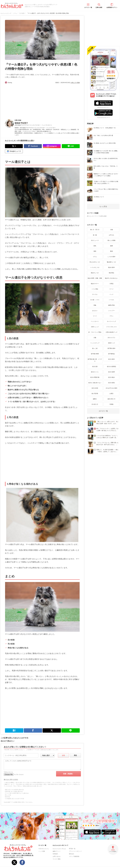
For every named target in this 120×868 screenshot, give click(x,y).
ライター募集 (57, 859)
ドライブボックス (111, 327)
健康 (111, 246)
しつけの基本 (111, 257)
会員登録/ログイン (112, 7)
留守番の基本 (111, 348)
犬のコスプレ (111, 338)
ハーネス (111, 300)
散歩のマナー (95, 284)
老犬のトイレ (95, 372)
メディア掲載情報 (74, 856)
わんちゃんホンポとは (59, 849)
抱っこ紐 (95, 348)
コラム (95, 257)
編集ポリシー (57, 851)
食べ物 (95, 235)
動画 (111, 251)
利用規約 (55, 854)
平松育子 (24, 123)
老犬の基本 (111, 359)
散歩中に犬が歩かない (111, 278)
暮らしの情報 (111, 240)
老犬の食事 (111, 372)
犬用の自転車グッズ (111, 332)
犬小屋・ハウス (95, 300)
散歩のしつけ (95, 273)
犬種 (111, 230)
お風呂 (111, 394)
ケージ (111, 289)
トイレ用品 (95, 289)
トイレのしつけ (95, 267)
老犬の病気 (111, 383)
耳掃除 (111, 404)
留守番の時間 (95, 354)
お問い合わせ (57, 856)
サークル (95, 294)
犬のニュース (95, 240)
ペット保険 (42, 851)
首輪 (95, 305)
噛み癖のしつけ (111, 262)
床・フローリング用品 (95, 332)
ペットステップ (95, 343)
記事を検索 (99, 7)
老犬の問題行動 (95, 377)
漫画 (95, 251)
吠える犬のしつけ (95, 262)
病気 (95, 246)
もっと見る (103, 206)
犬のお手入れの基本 (111, 388)
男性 (75, 755)
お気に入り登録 (75, 83)
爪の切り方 (95, 404)
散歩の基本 (111, 267)
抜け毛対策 (95, 394)
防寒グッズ (111, 343)
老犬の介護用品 (111, 367)
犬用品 (111, 284)
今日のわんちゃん (44, 849)
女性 (63, 755)
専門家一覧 (72, 849)
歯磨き (95, 399)
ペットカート (95, 321)
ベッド (111, 294)
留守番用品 (111, 354)
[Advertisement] (24, 100)
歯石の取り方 (111, 399)
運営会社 (72, 854)
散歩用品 (111, 273)
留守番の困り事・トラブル (95, 360)
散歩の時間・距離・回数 (95, 278)
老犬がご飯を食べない (95, 383)
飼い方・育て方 (95, 230)
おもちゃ (95, 311)
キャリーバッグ (111, 321)
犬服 (95, 338)
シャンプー (111, 311)
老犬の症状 (95, 388)
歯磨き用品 (111, 305)
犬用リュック (95, 327)
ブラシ (111, 316)
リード (95, 316)
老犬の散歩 (111, 377)
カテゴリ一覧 (88, 7)
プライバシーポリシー (75, 851)
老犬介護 (95, 367)
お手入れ (111, 235)
